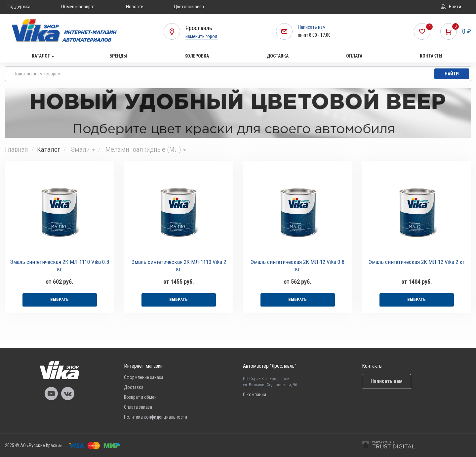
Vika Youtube (51, 394)
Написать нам (312, 27)
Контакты (431, 56)
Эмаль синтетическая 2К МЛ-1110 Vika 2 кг (179, 265)
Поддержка (19, 7)
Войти (455, 7)
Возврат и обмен (140, 397)
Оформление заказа (144, 377)
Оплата (354, 56)
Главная (17, 149)
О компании (255, 395)
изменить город (201, 36)
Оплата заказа (138, 407)
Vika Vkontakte (68, 394)
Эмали (83, 149)
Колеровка (197, 56)
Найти (452, 74)
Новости (135, 7)
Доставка (278, 56)
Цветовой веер (189, 7)
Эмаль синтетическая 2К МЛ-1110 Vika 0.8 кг (59, 265)
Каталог (43, 56)
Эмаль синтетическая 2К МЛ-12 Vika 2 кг (417, 262)
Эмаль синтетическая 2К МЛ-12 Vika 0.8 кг (297, 265)
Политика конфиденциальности (156, 417)
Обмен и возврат (78, 7)
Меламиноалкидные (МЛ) (146, 149)
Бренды (118, 56)
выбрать (59, 299)
